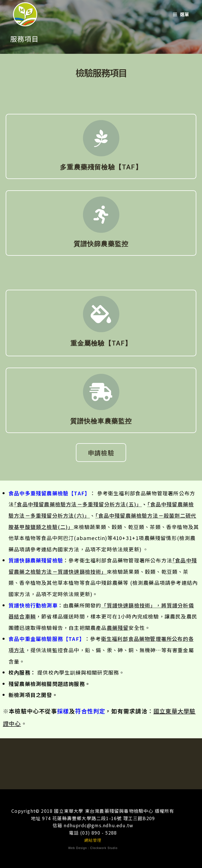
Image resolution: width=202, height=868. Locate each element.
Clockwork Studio (104, 848)
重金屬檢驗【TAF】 (101, 343)
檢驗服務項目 (101, 72)
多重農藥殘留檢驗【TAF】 (101, 167)
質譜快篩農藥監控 (101, 244)
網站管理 (93, 840)
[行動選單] (181, 14)
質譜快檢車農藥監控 (101, 421)
